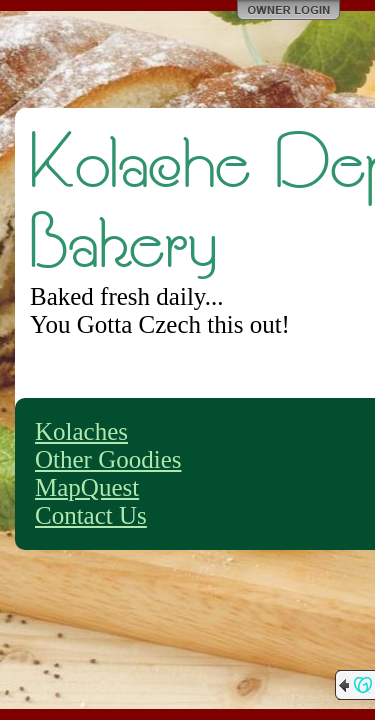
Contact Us (91, 515)
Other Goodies (108, 459)
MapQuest (87, 487)
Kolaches (81, 431)
